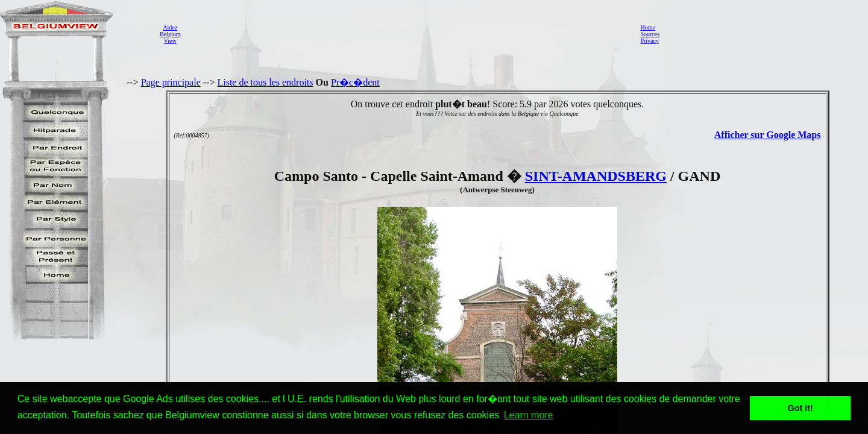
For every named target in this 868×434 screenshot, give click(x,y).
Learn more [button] (529, 415)
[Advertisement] (407, 34)
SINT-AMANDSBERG (596, 176)
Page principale (171, 82)
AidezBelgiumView (170, 34)
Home (647, 27)
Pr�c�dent (355, 82)
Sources (650, 34)
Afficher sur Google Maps (768, 135)
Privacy (649, 41)
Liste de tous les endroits (265, 82)
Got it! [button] (800, 408)
